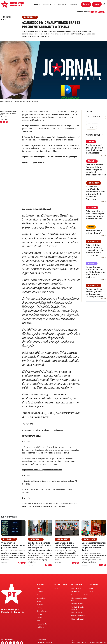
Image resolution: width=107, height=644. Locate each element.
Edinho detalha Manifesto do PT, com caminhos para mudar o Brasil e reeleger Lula (95, 250)
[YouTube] (99, 12)
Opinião (39, 617)
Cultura (39, 614)
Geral (56, 589)
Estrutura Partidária (78, 604)
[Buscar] (104, 4)
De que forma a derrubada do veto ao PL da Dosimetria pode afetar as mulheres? (95, 272)
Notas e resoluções (10, 610)
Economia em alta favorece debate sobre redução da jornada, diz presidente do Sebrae (96, 170)
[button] (38, 4)
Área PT (86, 4)
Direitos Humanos (43, 611)
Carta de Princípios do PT (80, 595)
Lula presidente (93, 123)
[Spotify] (104, 12)
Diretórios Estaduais (78, 619)
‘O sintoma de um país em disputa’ (94, 232)
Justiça (39, 621)
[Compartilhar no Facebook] (1, 122)
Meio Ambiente (42, 624)
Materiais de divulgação (13, 612)
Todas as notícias (6, 18)
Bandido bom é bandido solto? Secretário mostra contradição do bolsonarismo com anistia (40, 547)
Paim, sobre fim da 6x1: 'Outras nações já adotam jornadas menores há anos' (95, 215)
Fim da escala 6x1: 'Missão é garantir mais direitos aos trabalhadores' (94, 149)
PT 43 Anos (91, 128)
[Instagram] (93, 12)
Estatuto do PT (76, 592)
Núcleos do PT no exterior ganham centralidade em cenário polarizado (95, 293)
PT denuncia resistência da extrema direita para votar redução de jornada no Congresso (96, 193)
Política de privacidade (44, 642)
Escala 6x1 (92, 207)
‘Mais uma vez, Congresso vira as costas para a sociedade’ (13, 545)
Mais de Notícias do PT (9, 517)
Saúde (39, 601)
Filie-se (97, 4)
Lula (38, 589)
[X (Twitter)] (96, 12)
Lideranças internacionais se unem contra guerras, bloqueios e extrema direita (94, 547)
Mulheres (92, 263)
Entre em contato (94, 595)
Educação (40, 608)
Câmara (91, 142)
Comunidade (93, 584)
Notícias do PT (94, 183)
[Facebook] (91, 12)
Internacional (41, 598)
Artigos (91, 227)
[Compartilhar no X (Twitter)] (4, 122)
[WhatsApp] (101, 12)
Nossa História (76, 589)
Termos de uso (42, 640)
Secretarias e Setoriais (79, 616)
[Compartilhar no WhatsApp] (7, 122)
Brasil (39, 595)
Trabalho (92, 161)
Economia (40, 592)
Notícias (40, 584)
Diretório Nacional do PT (95, 117)
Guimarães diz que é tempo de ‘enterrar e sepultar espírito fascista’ (67, 545)
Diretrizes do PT (61, 584)
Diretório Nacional (77, 613)
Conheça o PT (77, 584)
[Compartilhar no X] (22, 563)
